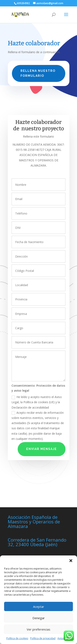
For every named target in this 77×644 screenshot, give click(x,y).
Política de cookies (17, 638)
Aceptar (39, 607)
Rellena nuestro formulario (38, 73)
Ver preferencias (38, 629)
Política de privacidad (43, 638)
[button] (71, 561)
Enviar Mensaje (42, 449)
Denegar (39, 618)
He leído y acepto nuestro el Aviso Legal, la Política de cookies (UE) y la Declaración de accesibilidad (37, 402)
